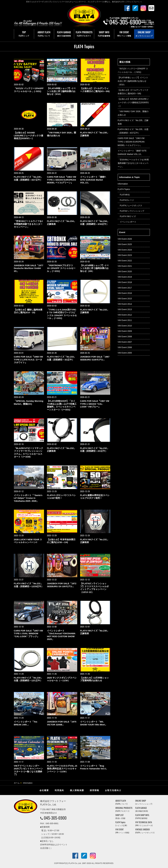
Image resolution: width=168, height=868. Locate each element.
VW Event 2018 (125, 282)
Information (123, 184)
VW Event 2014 (125, 304)
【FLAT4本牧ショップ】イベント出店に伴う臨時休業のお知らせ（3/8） (94, 268)
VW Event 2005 (125, 353)
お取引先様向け (113, 790)
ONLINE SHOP (144, 34)
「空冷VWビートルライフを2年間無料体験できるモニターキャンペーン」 (28, 224)
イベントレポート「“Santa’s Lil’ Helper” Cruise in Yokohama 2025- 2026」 (28, 498)
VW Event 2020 (125, 271)
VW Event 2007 (125, 342)
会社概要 (44, 790)
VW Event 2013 (125, 309)
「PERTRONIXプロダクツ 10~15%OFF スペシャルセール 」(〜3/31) (61, 268)
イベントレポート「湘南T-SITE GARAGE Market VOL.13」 (93, 180)
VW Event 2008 (125, 337)
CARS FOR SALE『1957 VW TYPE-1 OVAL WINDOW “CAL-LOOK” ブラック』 (28, 633)
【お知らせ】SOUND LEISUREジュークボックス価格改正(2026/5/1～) (29, 135)
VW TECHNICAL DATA (144, 824)
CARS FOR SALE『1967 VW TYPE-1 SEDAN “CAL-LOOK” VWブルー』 (95, 404)
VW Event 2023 (125, 255)
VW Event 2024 (125, 250)
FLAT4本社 (125, 195)
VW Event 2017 (125, 288)
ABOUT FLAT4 (44, 34)
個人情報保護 (77, 790)
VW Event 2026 (125, 239)
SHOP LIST (120, 816)
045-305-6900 (55, 818)
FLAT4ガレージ (127, 200)
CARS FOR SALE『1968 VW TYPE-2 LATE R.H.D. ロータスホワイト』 (28, 360)
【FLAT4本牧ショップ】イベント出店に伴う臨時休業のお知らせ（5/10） (61, 91)
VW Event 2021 (125, 266)
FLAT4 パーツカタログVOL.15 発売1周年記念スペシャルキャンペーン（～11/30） (62, 769)
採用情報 (94, 790)
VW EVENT (124, 34)
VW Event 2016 (125, 293)
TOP (24, 34)
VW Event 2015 (125, 299)
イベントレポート (128, 222)
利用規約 (59, 790)
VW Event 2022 (125, 261)
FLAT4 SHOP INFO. (142, 816)
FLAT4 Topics (124, 189)
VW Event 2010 (125, 326)
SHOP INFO (104, 34)
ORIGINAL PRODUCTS (124, 809)
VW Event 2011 (125, 320)
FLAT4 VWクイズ (128, 216)
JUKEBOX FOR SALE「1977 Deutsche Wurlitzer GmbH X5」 (29, 268)
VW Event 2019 (125, 277)
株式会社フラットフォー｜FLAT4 (84, 17)
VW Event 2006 (125, 347)
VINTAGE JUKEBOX (145, 831)
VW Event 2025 (125, 244)
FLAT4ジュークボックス (131, 205)
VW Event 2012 (125, 315)
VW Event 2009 (125, 331)
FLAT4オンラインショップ (132, 211)
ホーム (17, 783)
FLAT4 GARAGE (64, 34)
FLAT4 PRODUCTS (84, 34)
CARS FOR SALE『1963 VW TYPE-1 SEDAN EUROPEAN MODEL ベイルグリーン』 (61, 180)
